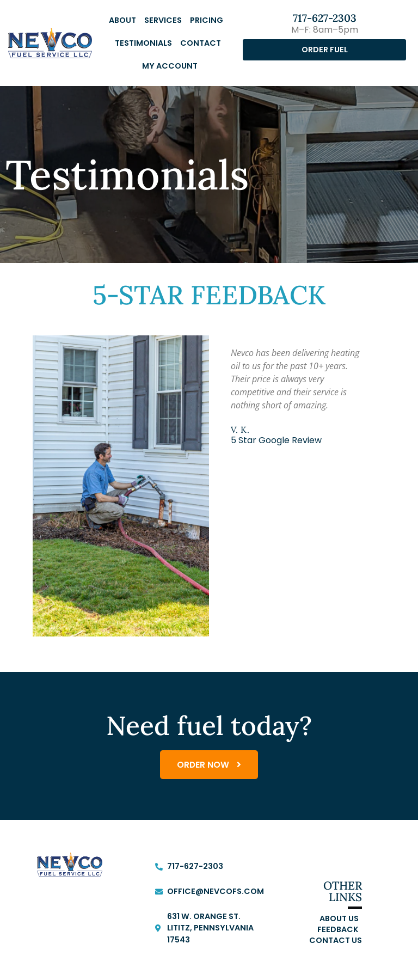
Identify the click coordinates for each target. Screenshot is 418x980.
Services (163, 20)
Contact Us (336, 942)
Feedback (338, 931)
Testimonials (143, 43)
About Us (339, 920)
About (122, 20)
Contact (201, 43)
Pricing (207, 20)
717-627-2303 (325, 18)
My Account (170, 66)
